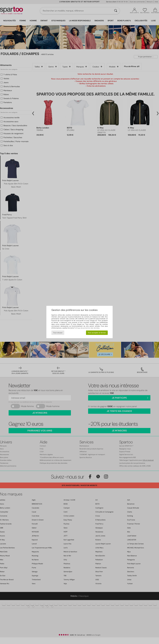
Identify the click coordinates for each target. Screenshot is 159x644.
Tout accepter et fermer (97, 333)
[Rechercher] (116, 11)
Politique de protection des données (87, 328)
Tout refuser (58, 333)
